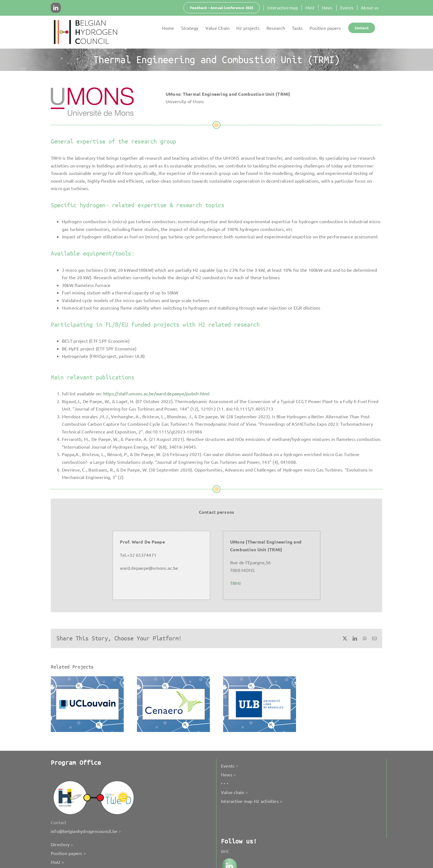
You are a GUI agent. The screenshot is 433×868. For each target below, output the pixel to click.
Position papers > (68, 853)
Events (228, 766)
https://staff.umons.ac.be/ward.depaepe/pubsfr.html (156, 393)
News (227, 774)
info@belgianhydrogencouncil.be (84, 831)
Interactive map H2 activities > (252, 801)
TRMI (235, 583)
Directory (60, 844)
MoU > (57, 862)
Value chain (233, 792)
